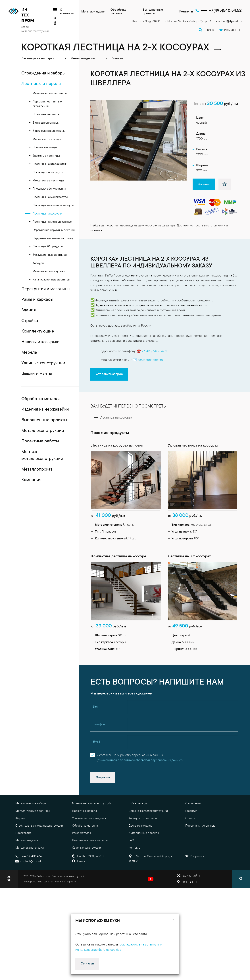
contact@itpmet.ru (229, 22)
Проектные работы (84, 834)
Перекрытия (23, 856)
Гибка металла (138, 827)
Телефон (99, 748)
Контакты (186, 12)
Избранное (195, 880)
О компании (67, 12)
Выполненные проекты (153, 12)
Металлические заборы (31, 827)
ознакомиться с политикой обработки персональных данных (140, 784)
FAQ (131, 864)
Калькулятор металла (143, 842)
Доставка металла (140, 849)
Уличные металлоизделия (89, 842)
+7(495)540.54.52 (225, 11)
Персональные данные (200, 849)
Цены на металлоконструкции (148, 834)
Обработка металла (118, 12)
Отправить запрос (109, 374)
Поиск (79, 885)
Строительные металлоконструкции (39, 849)
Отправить (103, 801)
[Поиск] (241, 902)
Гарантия (191, 834)
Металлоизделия (93, 12)
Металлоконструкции (30, 871)
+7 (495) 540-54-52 (154, 352)
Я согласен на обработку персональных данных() (140, 781)
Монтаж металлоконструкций (91, 827)
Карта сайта (191, 899)
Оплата (190, 842)
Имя (96, 730)
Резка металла (82, 856)
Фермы (20, 842)
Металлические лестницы (33, 834)
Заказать (204, 184)
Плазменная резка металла (90, 864)
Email (96, 765)
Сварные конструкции (87, 871)
